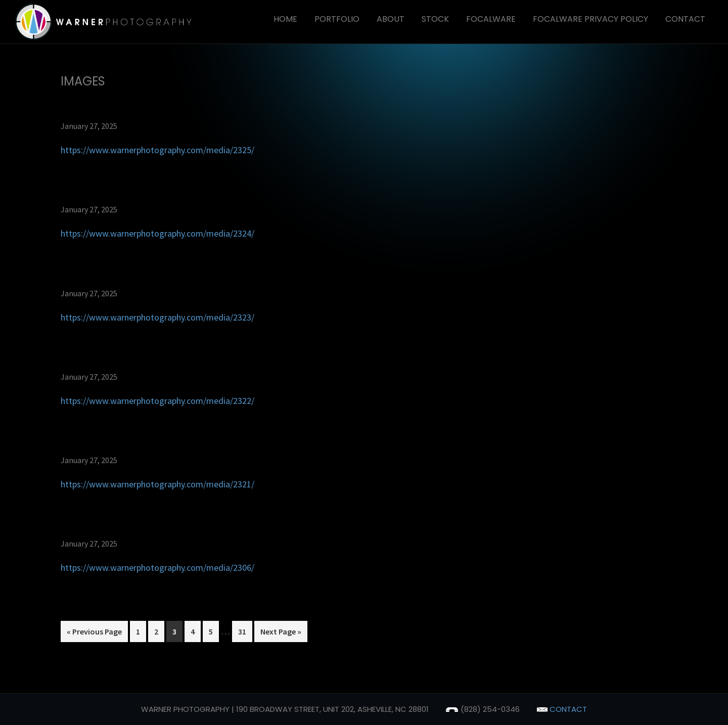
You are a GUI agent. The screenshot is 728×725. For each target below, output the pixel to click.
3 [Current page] (177, 633)
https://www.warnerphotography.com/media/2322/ (157, 401)
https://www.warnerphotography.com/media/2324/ (157, 233)
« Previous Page (94, 633)
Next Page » (281, 633)
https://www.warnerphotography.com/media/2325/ (157, 150)
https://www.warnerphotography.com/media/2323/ (157, 317)
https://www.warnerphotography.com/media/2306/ (157, 568)
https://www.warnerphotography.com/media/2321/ (157, 484)
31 (245, 633)
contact (562, 709)
